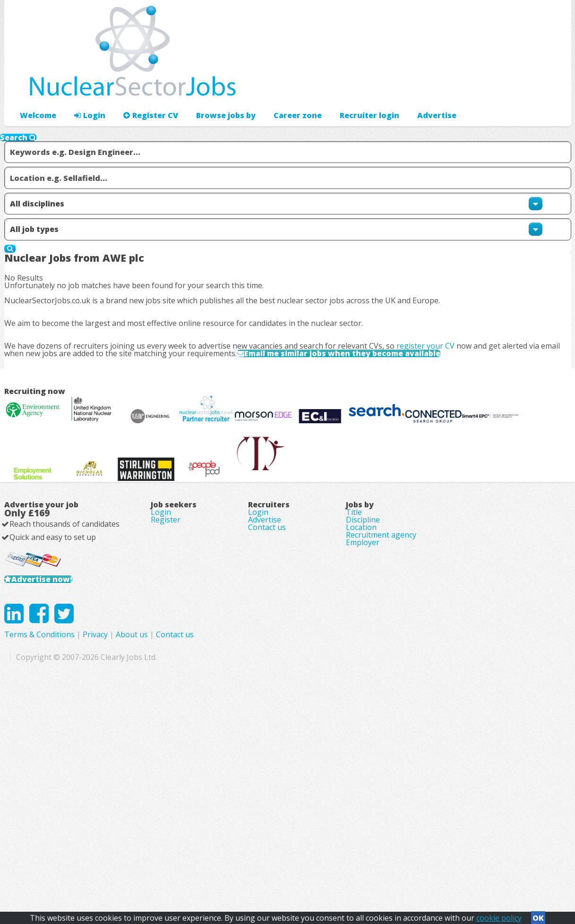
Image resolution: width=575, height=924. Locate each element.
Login (84, 88)
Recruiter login (529, 88)
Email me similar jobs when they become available (387, 397)
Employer (363, 729)
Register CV (141, 88)
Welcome (36, 88)
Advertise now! (55, 764)
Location (361, 703)
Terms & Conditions (228, 844)
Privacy (284, 844)
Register (166, 690)
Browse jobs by (211, 88)
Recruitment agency (381, 716)
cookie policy (499, 915)
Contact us (267, 703)
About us (320, 844)
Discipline (363, 690)
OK (538, 915)
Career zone (278, 88)
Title (354, 676)
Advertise (468, 88)
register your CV (441, 377)
